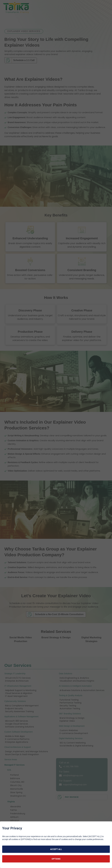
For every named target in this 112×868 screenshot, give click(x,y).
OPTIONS (56, 859)
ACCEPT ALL (56, 849)
